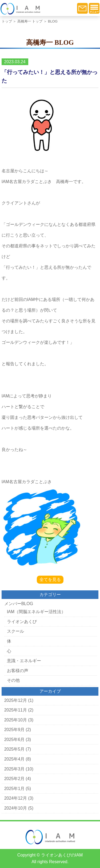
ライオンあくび (22, 622)
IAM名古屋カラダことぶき (27, 482)
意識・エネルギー (24, 661)
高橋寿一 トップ (30, 21)
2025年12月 (16, 700)
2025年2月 (15, 779)
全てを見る (50, 580)
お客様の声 (18, 671)
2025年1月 (15, 789)
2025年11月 (16, 710)
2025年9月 (15, 730)
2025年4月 (15, 759)
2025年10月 (16, 720)
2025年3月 (15, 769)
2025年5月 (15, 749)
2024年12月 (16, 798)
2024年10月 (16, 808)
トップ (7, 21)
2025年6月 (15, 740)
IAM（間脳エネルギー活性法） (36, 612)
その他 (13, 680)
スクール (15, 631)
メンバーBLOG (19, 604)
